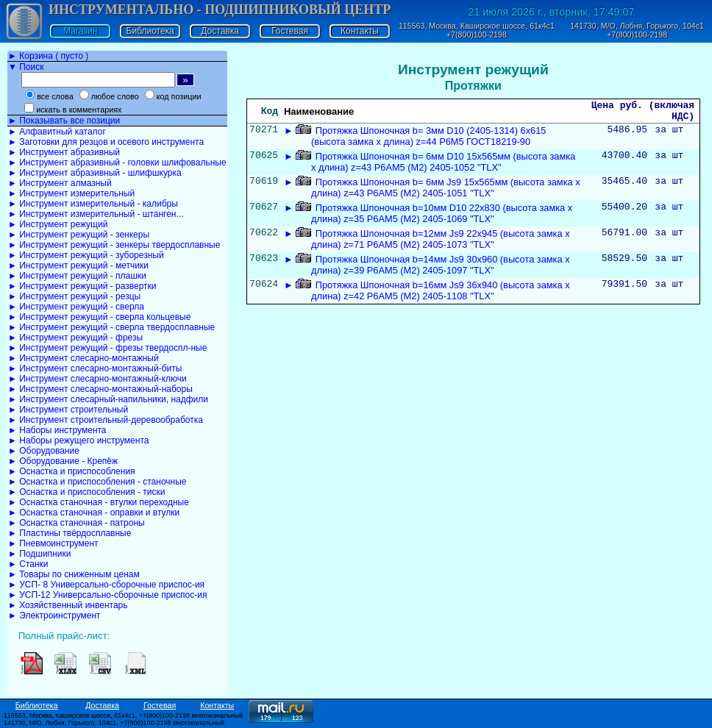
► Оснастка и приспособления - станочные (97, 482)
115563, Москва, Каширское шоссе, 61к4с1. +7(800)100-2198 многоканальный (124, 715)
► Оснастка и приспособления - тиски (86, 492)
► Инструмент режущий (58, 224)
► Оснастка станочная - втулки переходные (99, 502)
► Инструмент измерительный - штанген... (96, 214)
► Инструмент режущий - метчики (78, 265)
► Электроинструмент (54, 615)
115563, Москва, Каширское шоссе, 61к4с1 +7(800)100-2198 (477, 30)
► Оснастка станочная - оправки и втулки (94, 513)
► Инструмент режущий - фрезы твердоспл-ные (107, 348)
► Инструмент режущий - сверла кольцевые (99, 317)
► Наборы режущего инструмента (78, 440)
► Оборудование (44, 451)
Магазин (80, 31)
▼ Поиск (26, 67)
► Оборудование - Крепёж (63, 461)
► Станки (28, 564)
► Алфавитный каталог (57, 132)
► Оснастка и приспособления (72, 471)
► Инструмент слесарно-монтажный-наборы (100, 389)
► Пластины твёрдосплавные (70, 533)
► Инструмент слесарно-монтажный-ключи (97, 379)
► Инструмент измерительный (71, 193)
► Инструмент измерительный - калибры (93, 204)
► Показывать (64, 121)
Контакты (360, 31)
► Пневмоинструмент (53, 543)
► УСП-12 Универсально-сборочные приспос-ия (107, 595)
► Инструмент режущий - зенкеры (79, 235)
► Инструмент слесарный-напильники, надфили (108, 399)
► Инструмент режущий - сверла (76, 307)
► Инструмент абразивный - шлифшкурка (95, 173)
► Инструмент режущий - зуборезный (86, 255)
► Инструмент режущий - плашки (77, 276)
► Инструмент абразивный (64, 152)
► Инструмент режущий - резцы (74, 296)
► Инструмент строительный (68, 410)
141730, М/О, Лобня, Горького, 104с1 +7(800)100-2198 (637, 30)
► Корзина (48, 56)
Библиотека (150, 31)
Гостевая (290, 31)
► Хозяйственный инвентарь (68, 605)
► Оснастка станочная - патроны (76, 523)
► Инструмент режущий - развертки (82, 286)
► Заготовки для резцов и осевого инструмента (106, 142)
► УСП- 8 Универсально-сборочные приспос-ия (106, 585)
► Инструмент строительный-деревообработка (106, 420)
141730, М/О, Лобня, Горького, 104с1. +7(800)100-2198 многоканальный (114, 723)
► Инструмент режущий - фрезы (75, 338)
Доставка (220, 31)
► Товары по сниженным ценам (74, 574)
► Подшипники (39, 554)
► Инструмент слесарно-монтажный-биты (95, 368)
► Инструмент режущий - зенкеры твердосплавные (114, 245)
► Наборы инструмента (57, 430)
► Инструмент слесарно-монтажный (83, 358)
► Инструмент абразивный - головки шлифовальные (117, 163)
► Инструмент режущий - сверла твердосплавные (111, 327)
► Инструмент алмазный (60, 183)
